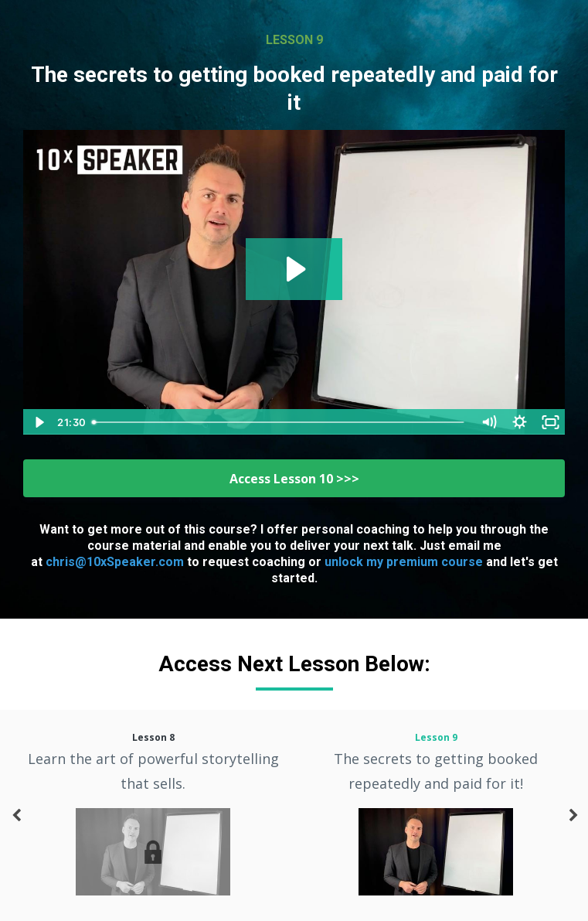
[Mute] (488, 422)
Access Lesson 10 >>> (294, 479)
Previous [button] (15, 824)
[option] (153, 815)
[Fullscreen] (550, 422)
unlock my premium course (404, 562)
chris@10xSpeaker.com (115, 562)
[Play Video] (38, 422)
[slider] (280, 422)
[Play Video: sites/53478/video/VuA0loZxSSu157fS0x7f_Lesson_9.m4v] (294, 269)
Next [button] (573, 824)
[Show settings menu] (519, 422)
